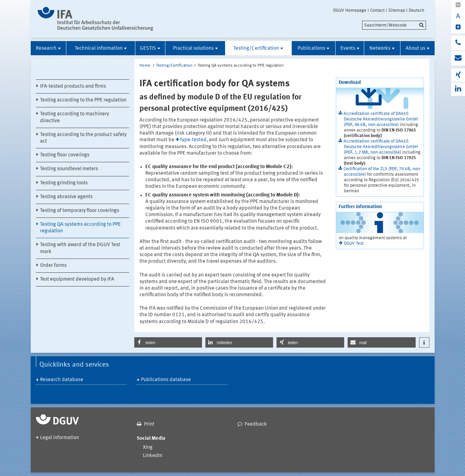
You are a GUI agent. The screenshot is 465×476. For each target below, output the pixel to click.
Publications (311, 48)
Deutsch (416, 10)
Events (348, 48)
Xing (148, 448)
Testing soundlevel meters (69, 169)
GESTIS (148, 48)
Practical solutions (193, 48)
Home (145, 66)
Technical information (99, 48)
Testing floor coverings (65, 155)
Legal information (60, 438)
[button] (168, 342)
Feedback (256, 424)
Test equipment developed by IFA (77, 279)
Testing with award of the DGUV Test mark (80, 248)
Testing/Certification (256, 48)
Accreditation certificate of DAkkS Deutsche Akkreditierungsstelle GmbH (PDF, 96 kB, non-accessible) (381, 119)
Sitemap (397, 10)
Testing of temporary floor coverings (80, 211)
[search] (394, 25)
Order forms (53, 266)
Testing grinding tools (64, 183)
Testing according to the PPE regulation (83, 100)
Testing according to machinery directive (75, 117)
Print (149, 424)
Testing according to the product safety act (83, 138)
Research (46, 48)
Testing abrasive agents (66, 197)
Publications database (166, 380)
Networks (380, 48)
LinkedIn (153, 456)
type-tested (193, 140)
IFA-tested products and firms (73, 86)
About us (415, 48)
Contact (377, 10)
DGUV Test (354, 244)
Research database (62, 380)
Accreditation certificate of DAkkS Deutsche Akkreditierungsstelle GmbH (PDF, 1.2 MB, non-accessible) (381, 147)
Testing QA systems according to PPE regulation (80, 228)
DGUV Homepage (350, 10)
